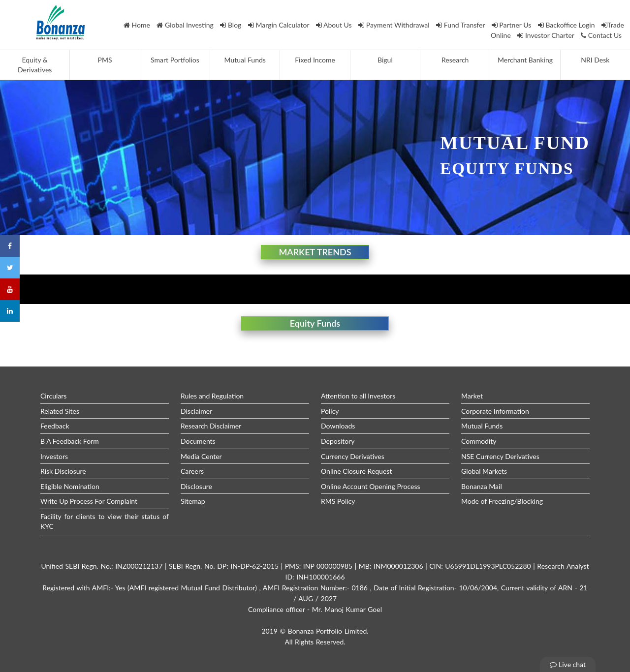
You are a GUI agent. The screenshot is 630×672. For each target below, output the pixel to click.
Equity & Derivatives (35, 65)
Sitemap (193, 501)
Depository (338, 441)
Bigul (385, 60)
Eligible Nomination (70, 486)
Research (455, 60)
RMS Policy (338, 501)
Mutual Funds (245, 60)
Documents (198, 441)
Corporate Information (495, 411)
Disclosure (196, 486)
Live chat (568, 664)
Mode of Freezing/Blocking (502, 501)
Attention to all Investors (358, 396)
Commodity (479, 441)
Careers (192, 471)
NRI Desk (595, 60)
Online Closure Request (356, 471)
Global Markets (484, 471)
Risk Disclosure (63, 471)
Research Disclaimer (211, 426)
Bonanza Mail (482, 486)
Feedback (55, 426)
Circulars (53, 396)
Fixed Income (315, 60)
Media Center (201, 456)
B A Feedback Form (70, 441)
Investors (54, 456)
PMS (105, 60)
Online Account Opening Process (371, 486)
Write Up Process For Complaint (89, 501)
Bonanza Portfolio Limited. (328, 631)
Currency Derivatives (353, 456)
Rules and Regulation (212, 396)
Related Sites (60, 411)
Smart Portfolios (175, 60)
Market (472, 396)
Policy (330, 411)
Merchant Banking (525, 60)
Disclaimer (196, 411)
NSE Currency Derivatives (500, 456)
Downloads (338, 426)
